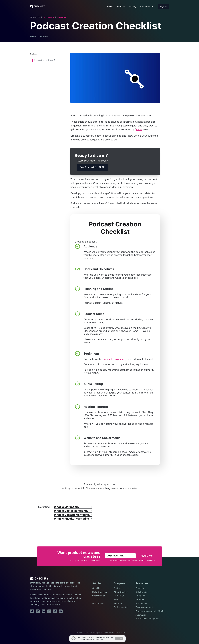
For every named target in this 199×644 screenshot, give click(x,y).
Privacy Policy (151, 560)
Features (121, 7)
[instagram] (38, 611)
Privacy (103, 636)
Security (118, 603)
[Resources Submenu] (152, 6)
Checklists (49, 17)
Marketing (62, 17)
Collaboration (142, 592)
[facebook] (55, 611)
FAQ (116, 600)
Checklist (140, 588)
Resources (145, 7)
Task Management (144, 607)
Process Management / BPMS (150, 611)
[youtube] (61, 611)
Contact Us (119, 596)
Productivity (141, 603)
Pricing (133, 7)
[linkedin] (43, 611)
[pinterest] (49, 611)
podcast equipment (114, 359)
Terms (95, 636)
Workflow (140, 600)
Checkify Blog (99, 596)
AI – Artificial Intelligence (147, 619)
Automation (141, 615)
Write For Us (98, 604)
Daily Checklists (100, 592)
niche (139, 129)
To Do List (140, 596)
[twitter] (32, 611)
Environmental (121, 607)
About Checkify (121, 592)
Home (110, 7)
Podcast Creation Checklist (45, 60)
